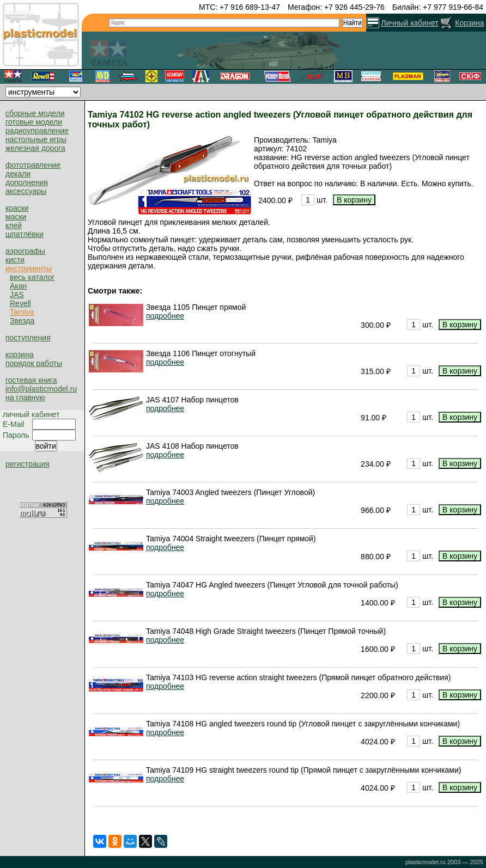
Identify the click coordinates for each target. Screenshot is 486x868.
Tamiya (22, 312)
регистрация (28, 464)
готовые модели (34, 122)
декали (18, 174)
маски (16, 217)
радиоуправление (37, 131)
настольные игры (36, 139)
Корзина (469, 23)
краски (17, 208)
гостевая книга (31, 380)
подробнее (165, 316)
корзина (19, 354)
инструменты (29, 268)
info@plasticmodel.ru (41, 389)
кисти (15, 260)
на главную (25, 398)
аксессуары (26, 191)
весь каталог (32, 277)
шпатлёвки (25, 234)
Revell (20, 303)
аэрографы (25, 251)
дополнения (27, 182)
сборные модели (35, 113)
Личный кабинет (409, 23)
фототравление (33, 165)
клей (14, 225)
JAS (17, 295)
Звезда (22, 321)
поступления (28, 338)
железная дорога (35, 148)
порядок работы (34, 363)
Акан (18, 286)
